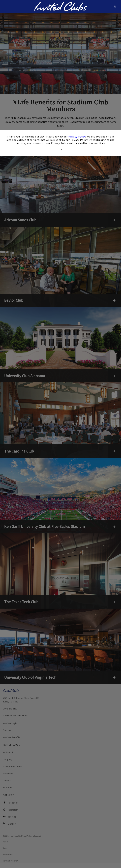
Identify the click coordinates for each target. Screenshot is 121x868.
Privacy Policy (77, 136)
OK (60, 149)
